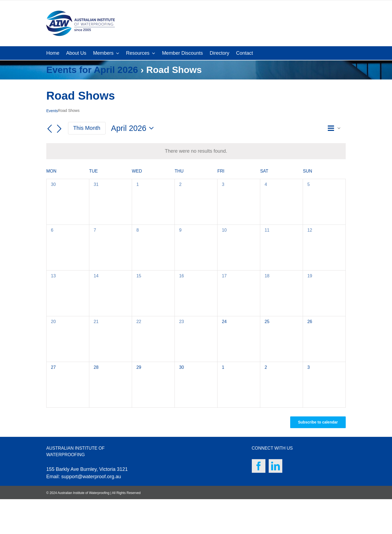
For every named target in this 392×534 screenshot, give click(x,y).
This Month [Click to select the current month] (87, 128)
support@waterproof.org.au (91, 477)
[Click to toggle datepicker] (134, 128)
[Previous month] (50, 129)
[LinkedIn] (275, 466)
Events (52, 111)
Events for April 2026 (92, 70)
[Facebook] (259, 466)
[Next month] (59, 129)
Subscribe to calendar (318, 422)
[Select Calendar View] (336, 128)
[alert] (196, 151)
